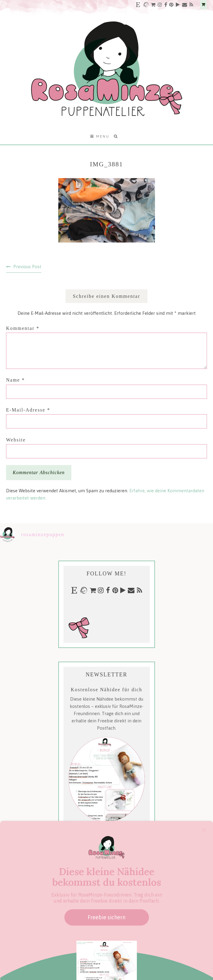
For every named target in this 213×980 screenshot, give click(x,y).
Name (15, 380)
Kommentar (23, 328)
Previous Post (27, 267)
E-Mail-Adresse (28, 410)
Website (16, 440)
